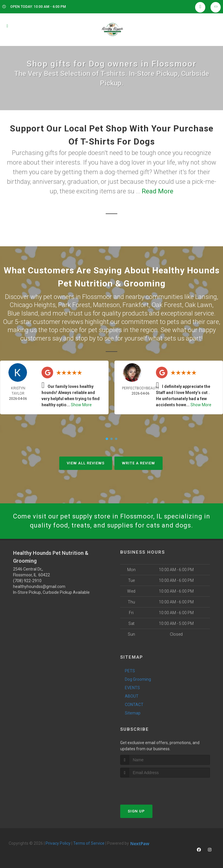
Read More (158, 191)
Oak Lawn (198, 305)
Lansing (206, 297)
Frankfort (136, 305)
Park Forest (74, 305)
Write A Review (139, 463)
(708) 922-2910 (27, 581)
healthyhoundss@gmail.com (39, 587)
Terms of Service (89, 843)
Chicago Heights (33, 305)
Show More (81, 405)
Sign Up (136, 811)
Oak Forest (167, 305)
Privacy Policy (58, 843)
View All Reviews (86, 463)
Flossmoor (97, 297)
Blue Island (23, 313)
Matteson (106, 305)
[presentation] (151, 788)
